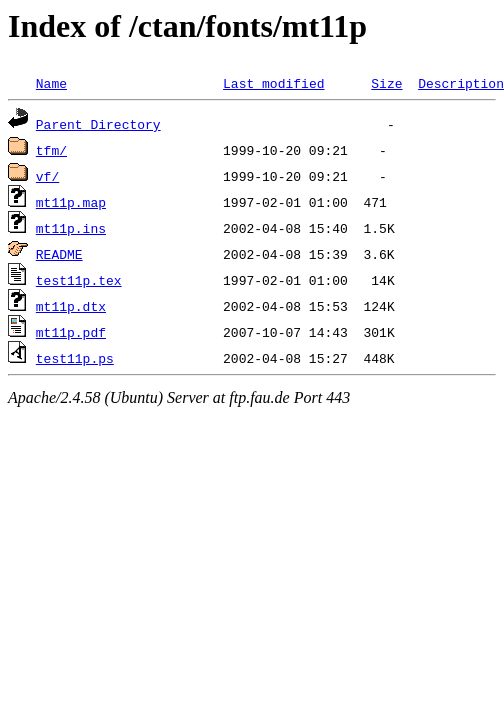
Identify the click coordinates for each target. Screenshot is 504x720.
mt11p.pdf (71, 332)
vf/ (47, 176)
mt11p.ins (71, 228)
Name (51, 83)
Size (386, 83)
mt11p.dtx (71, 306)
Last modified (273, 83)
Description (461, 83)
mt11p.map (71, 202)
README (59, 254)
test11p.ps (75, 358)
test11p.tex (79, 280)
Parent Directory (98, 124)
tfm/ (51, 150)
